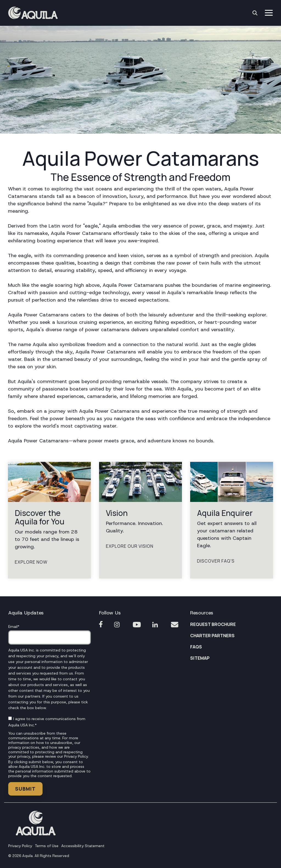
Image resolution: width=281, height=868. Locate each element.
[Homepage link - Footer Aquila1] (36, 834)
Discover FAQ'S (216, 561)
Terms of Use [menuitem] (47, 846)
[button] (269, 12)
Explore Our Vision (130, 546)
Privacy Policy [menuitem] (20, 846)
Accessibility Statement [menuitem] (83, 846)
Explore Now (31, 562)
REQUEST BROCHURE (213, 624)
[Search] (255, 13)
